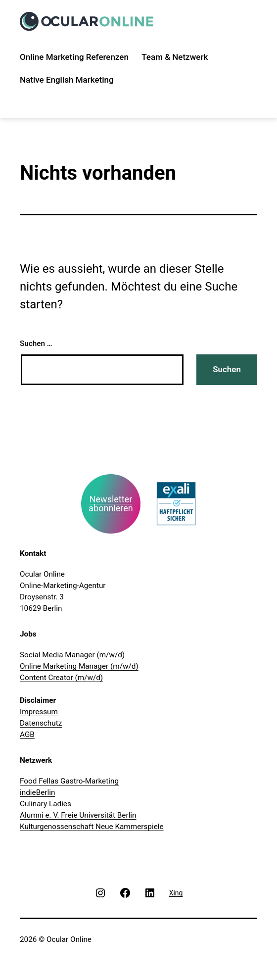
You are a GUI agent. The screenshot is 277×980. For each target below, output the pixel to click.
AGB (27, 735)
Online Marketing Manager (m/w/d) (79, 666)
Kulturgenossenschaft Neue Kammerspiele (92, 827)
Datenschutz (41, 723)
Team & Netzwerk (175, 57)
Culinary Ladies (46, 804)
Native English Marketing (67, 80)
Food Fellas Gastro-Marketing (69, 781)
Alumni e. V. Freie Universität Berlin (78, 815)
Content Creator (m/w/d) (61, 678)
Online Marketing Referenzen (74, 57)
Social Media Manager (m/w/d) (72, 655)
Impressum (39, 712)
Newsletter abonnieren (111, 504)
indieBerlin (37, 792)
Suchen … (36, 343)
